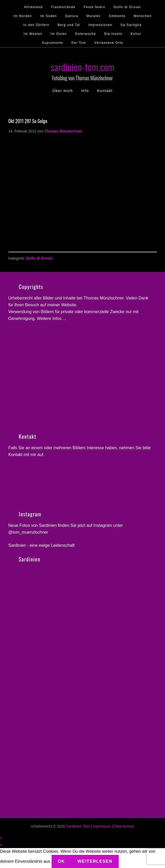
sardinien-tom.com (82, 67)
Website (69, 305)
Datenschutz (124, 826)
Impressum (102, 826)
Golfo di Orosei (39, 258)
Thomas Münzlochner (103, 298)
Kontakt (15, 455)
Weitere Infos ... (52, 318)
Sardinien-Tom (78, 826)
